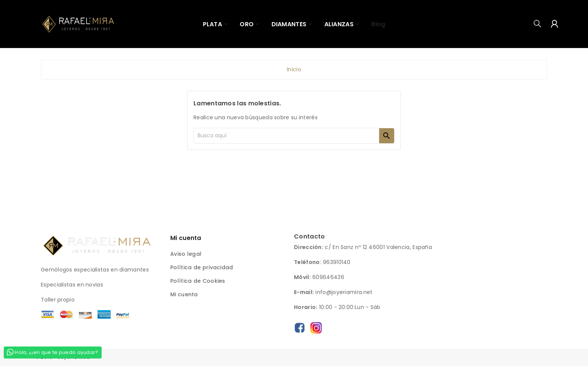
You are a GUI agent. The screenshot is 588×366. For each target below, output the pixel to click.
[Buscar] (286, 136)
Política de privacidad (202, 267)
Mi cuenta (184, 294)
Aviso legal (186, 254)
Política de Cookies (198, 281)
